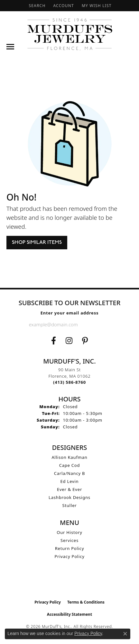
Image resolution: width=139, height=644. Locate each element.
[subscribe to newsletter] (105, 324)
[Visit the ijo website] (70, 583)
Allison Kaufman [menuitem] (69, 457)
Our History (69, 532)
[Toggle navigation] (10, 47)
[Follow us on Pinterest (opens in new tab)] (85, 341)
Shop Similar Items (37, 242)
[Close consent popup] (125, 634)
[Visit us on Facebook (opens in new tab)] (54, 341)
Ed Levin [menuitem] (70, 481)
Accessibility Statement (69, 614)
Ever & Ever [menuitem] (69, 489)
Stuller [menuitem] (70, 505)
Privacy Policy (69, 556)
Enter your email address (70, 313)
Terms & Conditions (86, 602)
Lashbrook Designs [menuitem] (69, 497)
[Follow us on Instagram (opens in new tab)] (69, 341)
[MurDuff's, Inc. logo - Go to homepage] (69, 34)
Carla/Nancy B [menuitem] (70, 473)
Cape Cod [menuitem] (70, 465)
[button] (36, 6)
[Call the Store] (69, 382)
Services (69, 540)
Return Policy (70, 548)
